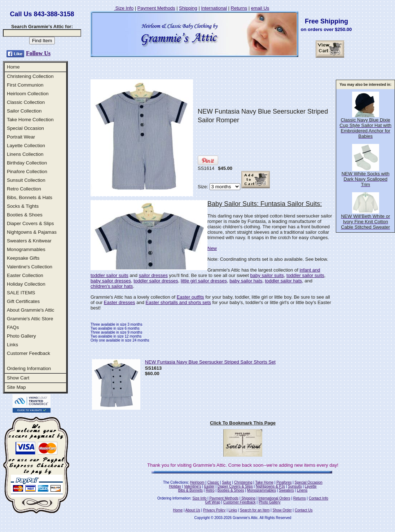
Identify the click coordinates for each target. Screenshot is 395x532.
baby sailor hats (246, 281)
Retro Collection (24, 189)
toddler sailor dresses (156, 281)
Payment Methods (156, 8)
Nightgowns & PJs (270, 486)
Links (12, 345)
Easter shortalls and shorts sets (178, 302)
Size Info (124, 8)
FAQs (13, 327)
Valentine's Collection (30, 267)
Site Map (16, 387)
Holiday (175, 486)
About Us (193, 510)
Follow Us (38, 53)
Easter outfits (190, 297)
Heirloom (197, 482)
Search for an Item (255, 510)
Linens (302, 490)
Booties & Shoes (25, 215)
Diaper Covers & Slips (30, 223)
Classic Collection (26, 102)
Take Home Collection (30, 120)
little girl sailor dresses (204, 281)
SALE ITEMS (21, 293)
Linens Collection (25, 154)
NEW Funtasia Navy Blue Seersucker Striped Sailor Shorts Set (210, 362)
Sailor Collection (24, 111)
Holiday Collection (26, 284)
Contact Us (304, 510)
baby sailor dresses (111, 281)
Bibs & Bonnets (190, 490)
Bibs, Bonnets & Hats (30, 197)
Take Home (264, 482)
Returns (239, 8)
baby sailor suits (267, 275)
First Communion (25, 85)
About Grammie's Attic (30, 310)
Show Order (282, 510)
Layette (311, 486)
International (214, 8)
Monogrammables (26, 249)
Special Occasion (25, 128)
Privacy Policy (214, 510)
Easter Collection (25, 275)
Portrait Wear (21, 137)
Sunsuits (295, 486)
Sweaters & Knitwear (29, 241)
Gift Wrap (213, 502)
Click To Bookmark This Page (243, 423)
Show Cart (18, 378)
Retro (210, 490)
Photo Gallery (21, 336)
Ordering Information (29, 368)
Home (13, 67)
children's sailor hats (112, 286)
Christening (243, 482)
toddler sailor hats (283, 281)
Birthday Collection (27, 163)
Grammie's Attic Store (30, 319)
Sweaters (286, 490)
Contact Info (319, 498)
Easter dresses (120, 302)
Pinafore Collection (27, 172)
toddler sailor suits (305, 275)
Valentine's (193, 486)
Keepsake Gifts (23, 258)
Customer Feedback (28, 353)
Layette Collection (26, 146)
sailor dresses (153, 275)
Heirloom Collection (28, 94)
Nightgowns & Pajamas (32, 232)
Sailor (227, 482)
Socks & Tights (23, 206)
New (212, 248)
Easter (209, 486)
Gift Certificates (23, 301)
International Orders (274, 498)
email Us (260, 8)
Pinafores (284, 482)
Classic (213, 482)
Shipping (188, 8)
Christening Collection (30, 76)
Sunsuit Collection (26, 180)
